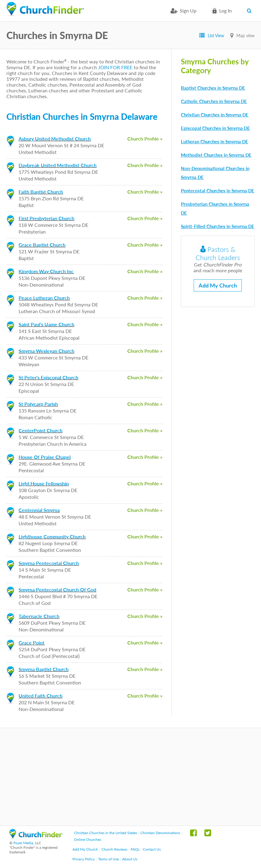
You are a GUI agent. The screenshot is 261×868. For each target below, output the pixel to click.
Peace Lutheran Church (44, 298)
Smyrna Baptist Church (44, 669)
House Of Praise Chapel (45, 457)
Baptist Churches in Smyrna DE (213, 88)
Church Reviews (114, 849)
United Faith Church (41, 696)
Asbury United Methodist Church (55, 139)
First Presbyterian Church (46, 218)
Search (251, 11)
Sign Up (188, 11)
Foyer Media (23, 843)
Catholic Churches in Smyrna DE (214, 101)
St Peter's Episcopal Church (48, 377)
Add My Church (218, 285)
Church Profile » (145, 139)
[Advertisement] (130, 777)
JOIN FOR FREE (115, 67)
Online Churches (88, 839)
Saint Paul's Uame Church (46, 324)
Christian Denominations (160, 833)
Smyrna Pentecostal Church (49, 563)
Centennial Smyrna (39, 510)
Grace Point (32, 643)
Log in (226, 11)
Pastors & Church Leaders (218, 253)
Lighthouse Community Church (52, 536)
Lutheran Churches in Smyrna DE (215, 141)
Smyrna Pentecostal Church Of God (57, 589)
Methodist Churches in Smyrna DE (216, 155)
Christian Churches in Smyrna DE (215, 115)
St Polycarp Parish (38, 404)
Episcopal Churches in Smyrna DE (215, 128)
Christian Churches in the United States (106, 833)
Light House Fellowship (44, 483)
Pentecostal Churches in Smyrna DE (218, 191)
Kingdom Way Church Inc (46, 271)
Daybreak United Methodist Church (58, 165)
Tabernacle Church (39, 616)
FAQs (135, 849)
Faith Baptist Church (41, 192)
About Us (130, 859)
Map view (245, 36)
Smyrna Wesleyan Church (46, 351)
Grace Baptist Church (42, 245)
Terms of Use (108, 859)
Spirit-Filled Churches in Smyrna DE (218, 226)
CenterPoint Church (41, 430)
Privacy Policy (84, 859)
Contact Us (152, 849)
